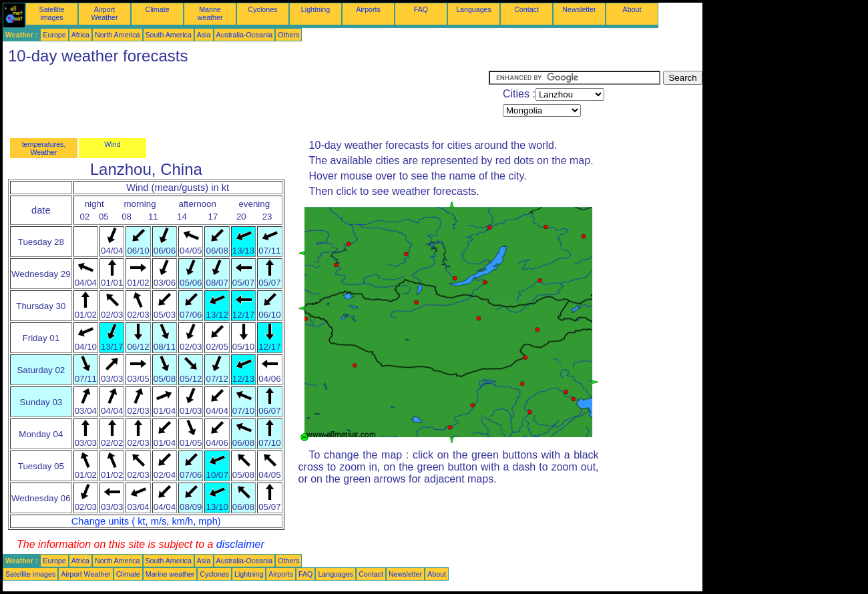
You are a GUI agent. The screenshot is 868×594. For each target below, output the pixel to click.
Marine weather (210, 13)
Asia (204, 35)
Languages (474, 9)
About (632, 9)
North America (118, 35)
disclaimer (240, 544)
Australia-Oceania (245, 35)
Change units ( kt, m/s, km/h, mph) (146, 521)
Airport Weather (104, 13)
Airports (368, 9)
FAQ (421, 9)
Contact (526, 9)
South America (169, 35)
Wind (112, 144)
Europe (54, 35)
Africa (80, 35)
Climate (157, 9)
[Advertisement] (246, 101)
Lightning (315, 9)
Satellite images (52, 13)
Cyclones (263, 9)
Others (288, 35)
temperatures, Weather (44, 148)
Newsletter (579, 9)
